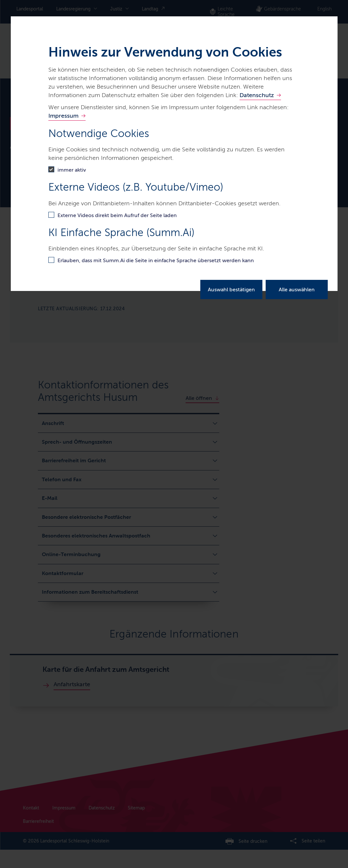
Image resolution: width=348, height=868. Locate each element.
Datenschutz (257, 95)
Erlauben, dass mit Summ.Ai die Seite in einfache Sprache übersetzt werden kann (156, 260)
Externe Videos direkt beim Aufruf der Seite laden (117, 215)
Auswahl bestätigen (231, 289)
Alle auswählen (297, 289)
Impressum (63, 116)
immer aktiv (72, 170)
